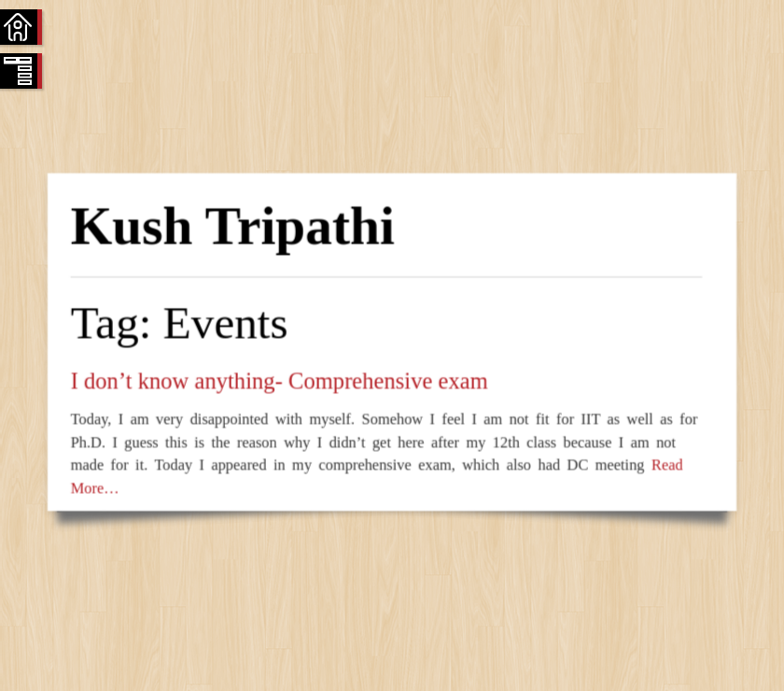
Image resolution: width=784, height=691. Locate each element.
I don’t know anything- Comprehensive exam (279, 381)
